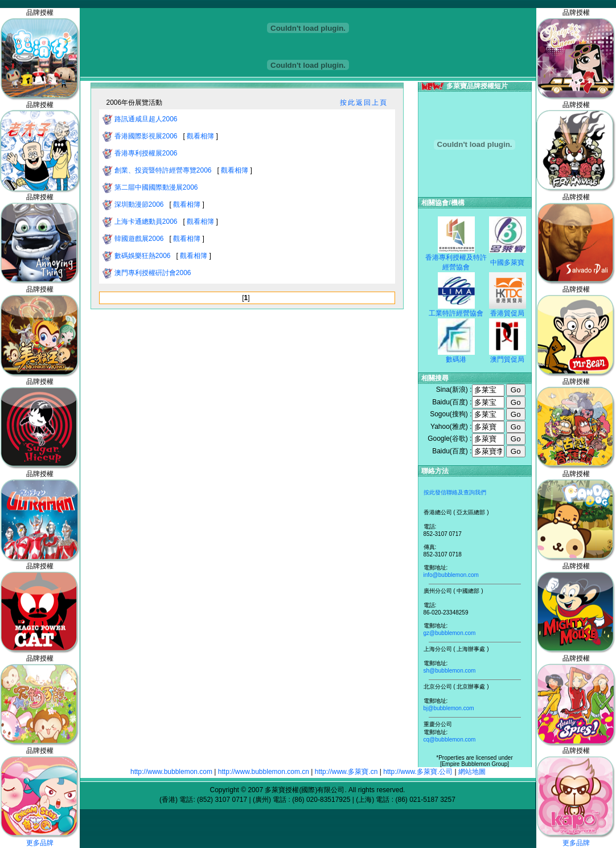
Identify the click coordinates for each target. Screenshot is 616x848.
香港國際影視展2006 (147, 136)
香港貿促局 (507, 313)
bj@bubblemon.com (449, 708)
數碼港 (456, 359)
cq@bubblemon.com (450, 740)
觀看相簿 (200, 136)
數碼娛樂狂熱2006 (143, 256)
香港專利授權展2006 (147, 153)
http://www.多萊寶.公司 (418, 772)
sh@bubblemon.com (450, 671)
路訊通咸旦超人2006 (147, 119)
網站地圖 (472, 772)
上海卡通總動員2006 (147, 222)
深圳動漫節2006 (140, 204)
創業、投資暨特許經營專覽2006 (164, 170)
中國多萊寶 (507, 263)
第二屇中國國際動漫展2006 (157, 187)
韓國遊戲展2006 (140, 239)
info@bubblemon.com (451, 575)
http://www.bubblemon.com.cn (264, 772)
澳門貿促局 (507, 359)
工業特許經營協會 (456, 313)
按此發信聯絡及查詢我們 (455, 492)
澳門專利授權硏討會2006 (154, 273)
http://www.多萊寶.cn (346, 772)
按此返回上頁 (364, 103)
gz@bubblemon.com (450, 633)
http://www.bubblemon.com (171, 772)
